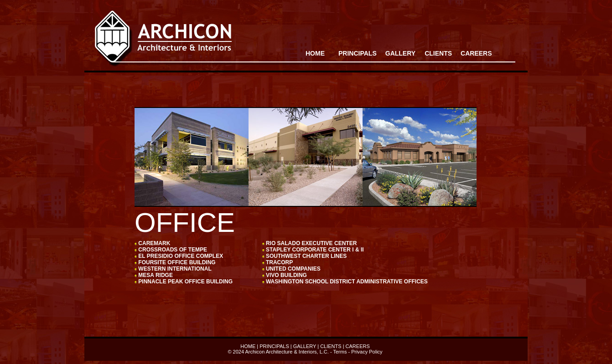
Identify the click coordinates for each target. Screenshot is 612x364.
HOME (315, 53)
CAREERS (476, 53)
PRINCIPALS (358, 53)
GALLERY (305, 346)
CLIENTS (331, 346)
